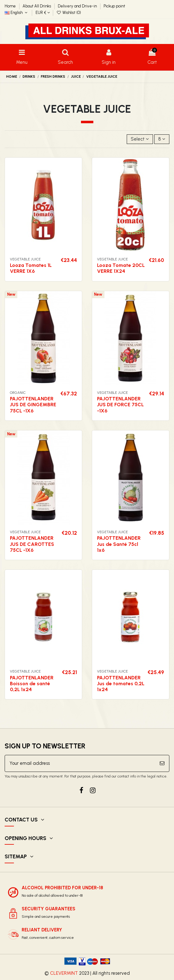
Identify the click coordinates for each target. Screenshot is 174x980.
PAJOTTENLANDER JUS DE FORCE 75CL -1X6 (120, 405)
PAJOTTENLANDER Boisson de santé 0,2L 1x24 (32, 684)
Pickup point (114, 6)
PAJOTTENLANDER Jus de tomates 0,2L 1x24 (121, 684)
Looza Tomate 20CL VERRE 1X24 (121, 268)
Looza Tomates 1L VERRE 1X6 (31, 268)
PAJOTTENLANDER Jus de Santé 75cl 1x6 (119, 544)
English (17, 13)
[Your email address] (80, 763)
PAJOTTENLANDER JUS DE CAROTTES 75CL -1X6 (32, 544)
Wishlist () (69, 13)
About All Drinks (37, 6)
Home (11, 6)
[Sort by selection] (140, 139)
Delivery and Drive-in (78, 6)
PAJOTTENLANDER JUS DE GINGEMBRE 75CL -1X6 (33, 405)
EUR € (43, 13)
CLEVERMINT (64, 973)
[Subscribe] (162, 763)
